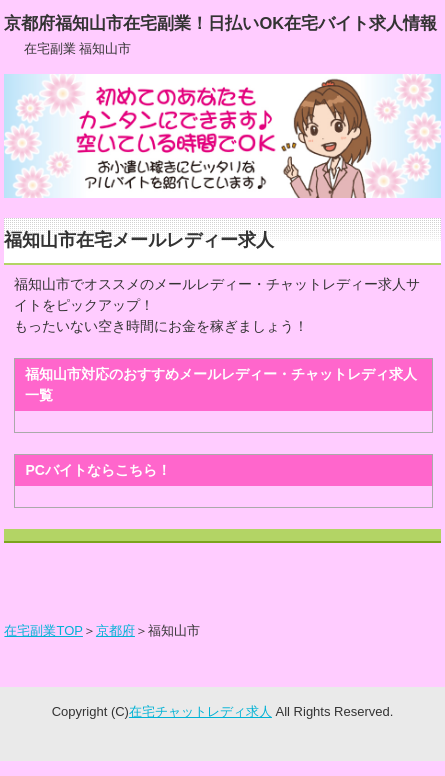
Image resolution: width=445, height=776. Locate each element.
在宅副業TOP (43, 630)
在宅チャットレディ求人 (200, 711)
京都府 (115, 630)
